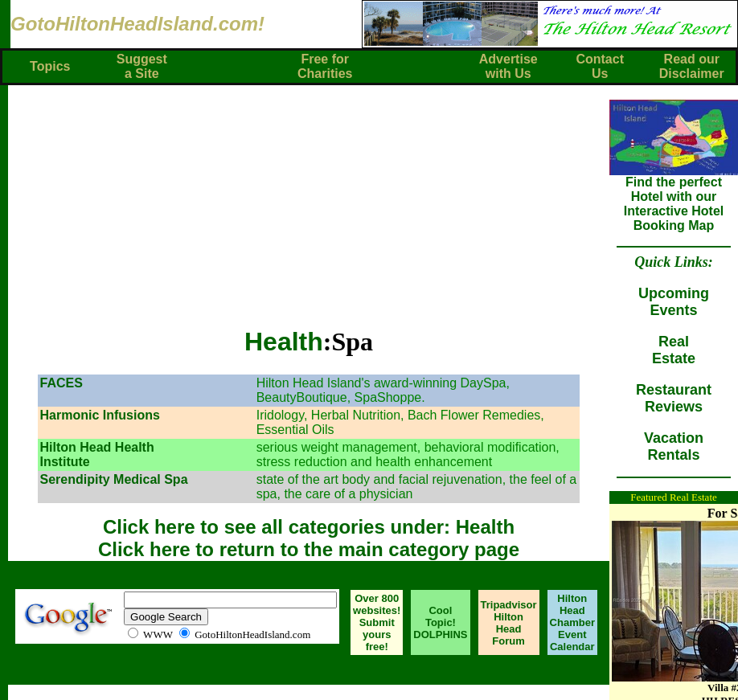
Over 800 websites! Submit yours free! (377, 622)
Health (284, 342)
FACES (61, 383)
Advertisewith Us (508, 66)
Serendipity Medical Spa (113, 479)
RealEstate (674, 350)
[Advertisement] (313, 198)
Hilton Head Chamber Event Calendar (572, 622)
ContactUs (600, 66)
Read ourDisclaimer (692, 66)
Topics (50, 66)
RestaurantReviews (674, 398)
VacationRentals (674, 446)
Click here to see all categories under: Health (309, 527)
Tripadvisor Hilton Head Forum (509, 623)
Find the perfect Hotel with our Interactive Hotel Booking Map (674, 198)
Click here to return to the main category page (309, 549)
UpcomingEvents (674, 302)
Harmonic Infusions (99, 415)
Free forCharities (325, 66)
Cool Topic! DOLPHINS (440, 622)
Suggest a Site (142, 66)
